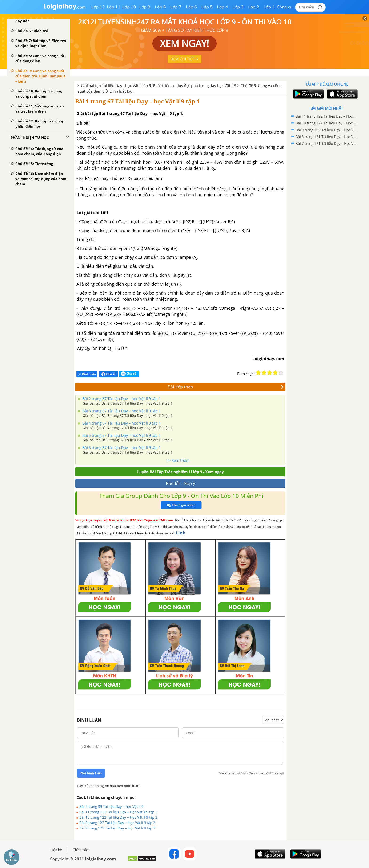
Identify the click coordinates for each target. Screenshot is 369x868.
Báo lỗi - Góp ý (180, 483)
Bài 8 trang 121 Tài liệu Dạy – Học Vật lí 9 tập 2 (117, 828)
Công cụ (285, 7)
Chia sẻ (108, 374)
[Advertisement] (327, 222)
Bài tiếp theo (226, 387)
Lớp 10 (129, 7)
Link (181, 533)
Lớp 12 (98, 7)
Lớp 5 (207, 7)
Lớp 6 (191, 7)
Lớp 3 (238, 7)
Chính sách (81, 850)
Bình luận (87, 374)
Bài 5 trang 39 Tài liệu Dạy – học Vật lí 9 (111, 806)
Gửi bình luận (91, 773)
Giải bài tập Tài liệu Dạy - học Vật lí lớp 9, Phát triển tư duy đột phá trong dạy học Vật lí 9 (159, 86)
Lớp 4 (223, 7)
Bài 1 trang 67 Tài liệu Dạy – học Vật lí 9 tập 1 (138, 101)
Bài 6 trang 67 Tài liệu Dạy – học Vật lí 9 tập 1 (121, 448)
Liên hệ (56, 850)
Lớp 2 (254, 7)
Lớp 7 (176, 7)
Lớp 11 (114, 7)
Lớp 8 (160, 7)
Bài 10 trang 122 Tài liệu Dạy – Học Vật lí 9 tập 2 (118, 817)
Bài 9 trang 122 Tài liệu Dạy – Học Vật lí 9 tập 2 (117, 823)
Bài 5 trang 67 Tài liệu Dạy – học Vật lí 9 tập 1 (121, 435)
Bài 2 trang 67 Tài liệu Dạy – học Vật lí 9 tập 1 (121, 399)
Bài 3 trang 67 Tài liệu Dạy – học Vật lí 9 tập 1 (121, 411)
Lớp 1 (269, 7)
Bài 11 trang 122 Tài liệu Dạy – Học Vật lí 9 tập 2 (118, 812)
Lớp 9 (145, 7)
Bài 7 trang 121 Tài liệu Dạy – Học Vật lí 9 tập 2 (326, 143)
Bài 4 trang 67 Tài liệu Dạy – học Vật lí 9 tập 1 (121, 423)
